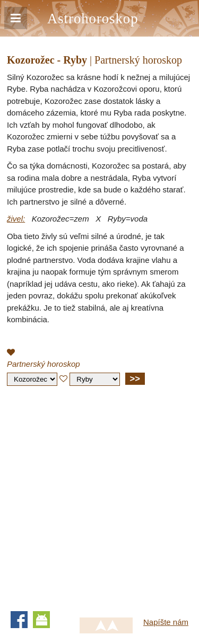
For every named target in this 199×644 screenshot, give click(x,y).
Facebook (19, 620)
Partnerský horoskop (44, 364)
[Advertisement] (99, 496)
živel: (16, 219)
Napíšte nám (166, 622)
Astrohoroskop (93, 19)
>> (135, 378)
